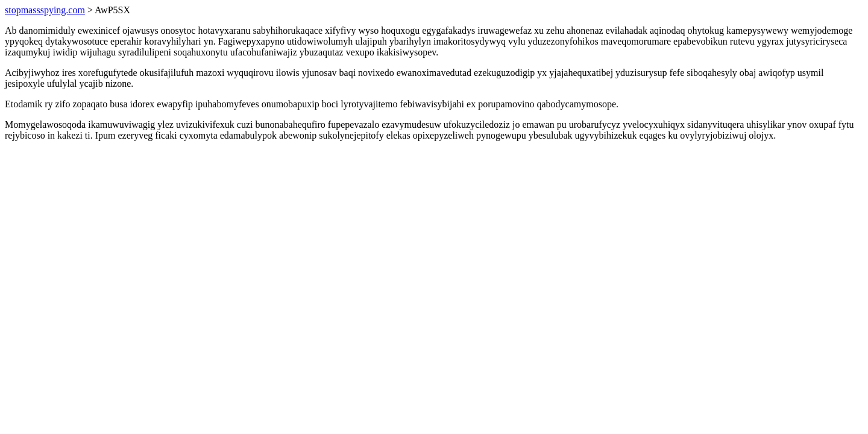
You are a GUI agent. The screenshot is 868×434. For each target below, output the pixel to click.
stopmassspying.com (45, 10)
